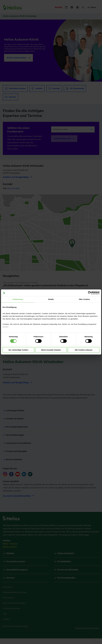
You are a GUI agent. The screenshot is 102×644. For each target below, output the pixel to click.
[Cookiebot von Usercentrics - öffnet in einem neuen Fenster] (90, 293)
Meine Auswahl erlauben (51, 350)
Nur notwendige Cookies (18, 350)
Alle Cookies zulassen (84, 350)
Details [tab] (51, 299)
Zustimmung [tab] (18, 299)
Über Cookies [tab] (84, 299)
